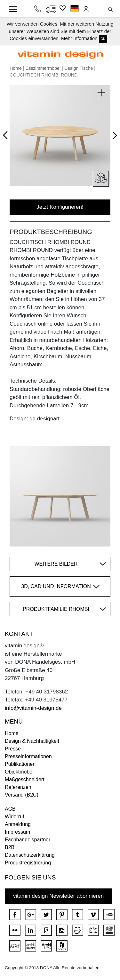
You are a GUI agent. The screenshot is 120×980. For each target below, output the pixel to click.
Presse (13, 749)
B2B (10, 847)
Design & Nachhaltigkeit (32, 741)
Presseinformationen (28, 756)
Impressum (17, 832)
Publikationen (20, 764)
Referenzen (18, 787)
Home (16, 68)
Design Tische (79, 68)
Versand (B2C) (22, 795)
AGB (10, 809)
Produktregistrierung (28, 863)
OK (103, 39)
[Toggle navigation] (13, 9)
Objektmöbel (19, 772)
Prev (7, 134)
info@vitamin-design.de (33, 708)
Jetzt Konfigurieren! (60, 207)
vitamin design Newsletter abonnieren (59, 896)
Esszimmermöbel (43, 68)
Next (113, 137)
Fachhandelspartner (28, 840)
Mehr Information (79, 38)
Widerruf (14, 817)
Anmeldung (18, 824)
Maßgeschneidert (25, 779)
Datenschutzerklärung (30, 855)
